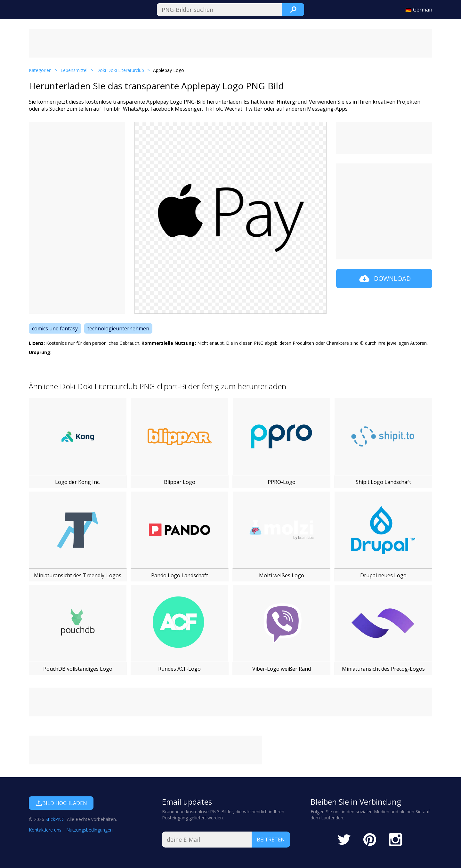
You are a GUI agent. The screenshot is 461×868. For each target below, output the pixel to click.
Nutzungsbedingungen (89, 830)
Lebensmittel (74, 70)
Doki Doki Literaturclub (120, 70)
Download (384, 279)
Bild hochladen (61, 803)
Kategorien (40, 70)
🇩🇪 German (419, 10)
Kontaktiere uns (45, 830)
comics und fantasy (55, 328)
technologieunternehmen (118, 328)
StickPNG (55, 819)
